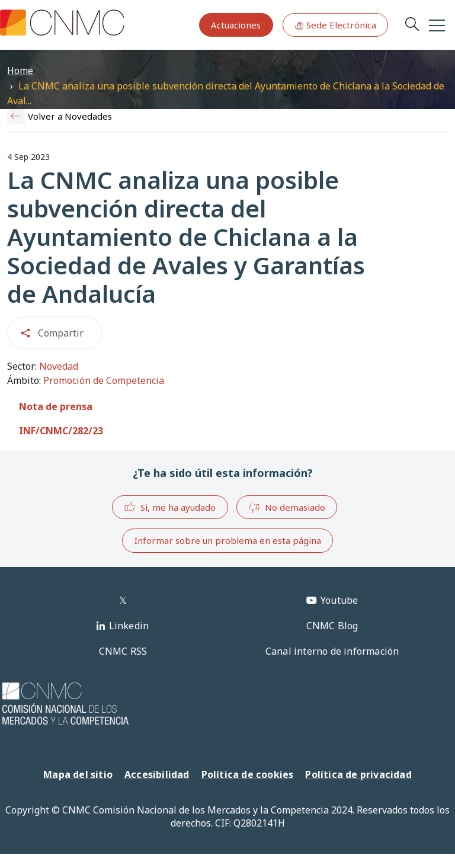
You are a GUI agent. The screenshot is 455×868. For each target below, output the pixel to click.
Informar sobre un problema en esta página (228, 540)
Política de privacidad (358, 774)
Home (20, 71)
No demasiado (287, 508)
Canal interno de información (332, 651)
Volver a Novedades (70, 116)
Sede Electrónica (335, 25)
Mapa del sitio (78, 774)
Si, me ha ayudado (170, 507)
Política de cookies (248, 774)
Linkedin (129, 626)
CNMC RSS (123, 651)
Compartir (61, 333)
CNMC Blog (332, 626)
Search (412, 24)
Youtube (339, 600)
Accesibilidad (157, 774)
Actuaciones (236, 25)
